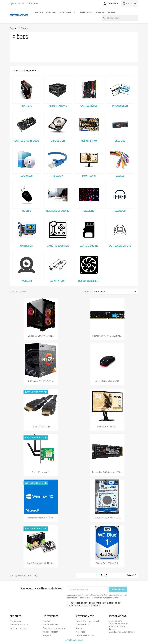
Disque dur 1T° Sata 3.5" (107, 563)
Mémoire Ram (89, 141)
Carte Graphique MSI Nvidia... (41, 563)
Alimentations (58, 106)
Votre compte (85, 616)
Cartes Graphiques (27, 141)
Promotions (15, 621)
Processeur (120, 106)
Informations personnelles (89, 621)
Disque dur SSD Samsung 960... (107, 472)
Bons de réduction (85, 635)
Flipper (100, 12)
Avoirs (79, 628)
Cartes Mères (89, 106)
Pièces (39, 12)
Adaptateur (58, 281)
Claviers (89, 211)
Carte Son (27, 246)
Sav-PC (112, 12)
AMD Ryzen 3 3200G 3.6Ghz (41, 381)
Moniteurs (89, 176)
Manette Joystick (58, 246)
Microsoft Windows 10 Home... (41, 518)
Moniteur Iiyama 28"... (107, 427)
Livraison (47, 621)
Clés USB (120, 141)
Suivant (132, 575)
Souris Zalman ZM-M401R (107, 381)
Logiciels (27, 176)
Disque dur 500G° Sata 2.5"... (107, 518)
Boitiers (27, 106)
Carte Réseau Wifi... (41, 472)
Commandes (82, 625)
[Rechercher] (120, 18)
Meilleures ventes (18, 628)
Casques (120, 211)
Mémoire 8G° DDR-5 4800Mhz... (107, 336)
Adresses (81, 632)
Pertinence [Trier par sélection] (115, 292)
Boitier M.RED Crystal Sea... (41, 336)
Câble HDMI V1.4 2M (41, 427)
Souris (27, 211)
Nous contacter (50, 632)
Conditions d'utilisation (54, 628)
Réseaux (58, 176)
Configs (51, 12)
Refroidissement (89, 281)
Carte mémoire (89, 246)
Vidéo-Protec (68, 12)
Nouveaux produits (19, 625)
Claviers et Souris (58, 211)
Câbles (120, 176)
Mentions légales (51, 625)
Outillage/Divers (120, 246)
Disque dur (58, 141)
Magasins (47, 635)
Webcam (27, 281)
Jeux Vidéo (86, 12)
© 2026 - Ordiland (74, 640)
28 (106, 575)
